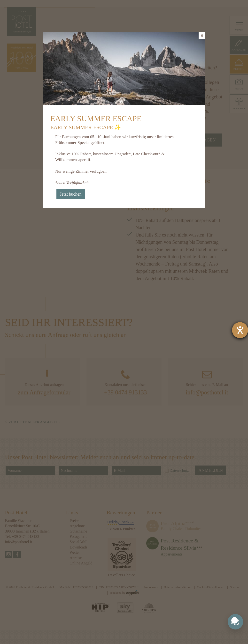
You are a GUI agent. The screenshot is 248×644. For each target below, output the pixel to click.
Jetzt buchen (71, 194)
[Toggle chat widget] (235, 622)
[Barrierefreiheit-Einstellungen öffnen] (240, 330)
